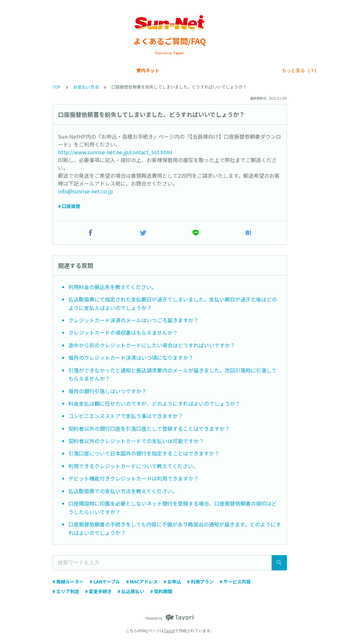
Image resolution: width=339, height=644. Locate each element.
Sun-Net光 (110, 70)
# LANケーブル (105, 581)
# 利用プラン (200, 581)
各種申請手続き (214, 70)
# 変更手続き (98, 591)
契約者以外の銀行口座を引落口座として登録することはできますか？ (149, 428)
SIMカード (142, 70)
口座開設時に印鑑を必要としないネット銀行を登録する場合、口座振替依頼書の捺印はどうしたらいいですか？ (173, 508)
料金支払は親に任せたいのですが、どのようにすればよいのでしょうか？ (154, 403)
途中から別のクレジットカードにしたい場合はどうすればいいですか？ (152, 345)
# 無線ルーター (68, 581)
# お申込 (172, 581)
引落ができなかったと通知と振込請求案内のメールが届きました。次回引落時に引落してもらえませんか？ (173, 374)
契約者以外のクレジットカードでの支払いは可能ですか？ (136, 441)
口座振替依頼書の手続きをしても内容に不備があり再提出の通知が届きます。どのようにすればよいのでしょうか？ (175, 528)
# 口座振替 (69, 206)
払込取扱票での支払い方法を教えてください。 (123, 491)
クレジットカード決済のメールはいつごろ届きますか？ (134, 320)
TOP (56, 87)
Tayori (169, 630)
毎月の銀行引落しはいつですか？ (107, 391)
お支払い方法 (175, 70)
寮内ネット (78, 70)
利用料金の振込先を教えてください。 (113, 287)
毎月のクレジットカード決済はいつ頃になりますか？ (131, 357)
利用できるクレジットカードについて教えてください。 (133, 466)
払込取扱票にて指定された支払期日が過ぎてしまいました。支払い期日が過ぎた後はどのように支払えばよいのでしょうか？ (173, 303)
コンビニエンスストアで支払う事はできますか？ (126, 416)
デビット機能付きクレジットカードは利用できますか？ (134, 478)
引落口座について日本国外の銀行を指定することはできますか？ (144, 453)
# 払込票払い (131, 591)
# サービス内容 (235, 581)
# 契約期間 (161, 591)
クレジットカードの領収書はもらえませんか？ (123, 332)
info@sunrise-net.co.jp (85, 191)
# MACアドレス (142, 581)
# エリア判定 (66, 591)
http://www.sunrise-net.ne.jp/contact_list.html (115, 152)
